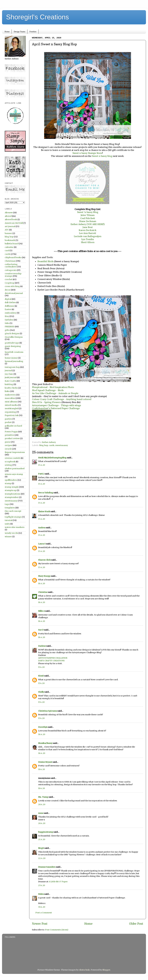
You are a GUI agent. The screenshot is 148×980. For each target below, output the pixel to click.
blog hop (44, 445)
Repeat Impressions (15, 452)
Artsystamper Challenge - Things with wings (57, 405)
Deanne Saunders (47, 867)
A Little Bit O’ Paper (58, 882)
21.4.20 (42, 839)
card (7, 251)
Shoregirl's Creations (38, 17)
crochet (9, 279)
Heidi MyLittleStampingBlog (52, 458)
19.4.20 (41, 769)
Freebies (33, 32)
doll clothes (10, 302)
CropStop (10, 283)
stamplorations (13, 494)
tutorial (8, 520)
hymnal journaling (14, 361)
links (7, 391)
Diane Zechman (88, 221)
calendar (9, 247)
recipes (8, 445)
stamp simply (12, 487)
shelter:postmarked (15, 469)
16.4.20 (42, 583)
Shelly (41, 692)
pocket (8, 422)
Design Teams (19, 32)
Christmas (10, 261)
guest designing (13, 346)
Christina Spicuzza (48, 711)
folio (7, 323)
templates (10, 508)
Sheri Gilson (88, 242)
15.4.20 (42, 465)
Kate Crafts (10, 381)
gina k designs (12, 333)
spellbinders (11, 480)
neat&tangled (12, 408)
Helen (41, 894)
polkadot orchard (13, 426)
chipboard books (13, 257)
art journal (10, 226)
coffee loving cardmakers (11, 266)
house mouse (11, 358)
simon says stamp (14, 474)
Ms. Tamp (43, 797)
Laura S (42, 544)
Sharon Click (44, 560)
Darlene (42, 646)
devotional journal (14, 293)
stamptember (12, 497)
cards (52, 445)
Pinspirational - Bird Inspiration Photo (53, 387)
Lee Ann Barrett (88, 233)
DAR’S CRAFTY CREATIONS (51, 661)
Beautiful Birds (46, 261)
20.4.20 (42, 804)
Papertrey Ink (12, 415)
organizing (10, 412)
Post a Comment (44, 913)
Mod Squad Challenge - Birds (48, 390)
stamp (8, 483)
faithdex (9, 320)
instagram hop (12, 367)
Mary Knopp (44, 576)
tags (7, 504)
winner (8, 537)
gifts (7, 330)
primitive (9, 435)
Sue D (41, 630)
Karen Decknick (88, 230)
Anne (41, 813)
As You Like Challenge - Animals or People (55, 393)
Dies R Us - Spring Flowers (47, 402)
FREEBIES (10, 327)
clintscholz (84, 970)
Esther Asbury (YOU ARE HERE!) (88, 224)
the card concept (13, 511)
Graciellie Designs (14, 337)
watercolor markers (15, 527)
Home (7, 32)
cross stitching (12, 286)
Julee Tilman (88, 215)
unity (7, 524)
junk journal (11, 377)
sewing (8, 465)
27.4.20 (42, 885)
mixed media (11, 405)
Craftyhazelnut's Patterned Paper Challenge (56, 408)
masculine (10, 398)
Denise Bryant (45, 762)
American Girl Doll (14, 223)
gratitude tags (12, 343)
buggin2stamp (46, 832)
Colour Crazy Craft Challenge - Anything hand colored (62, 399)
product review (12, 438)
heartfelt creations (14, 352)
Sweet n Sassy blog (102, 156)
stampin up (11, 490)
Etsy (7, 316)
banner (8, 233)
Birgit (41, 848)
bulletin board (12, 244)
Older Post (136, 924)
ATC (7, 230)
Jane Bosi (88, 227)
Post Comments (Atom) (57, 930)
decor (8, 290)
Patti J (41, 474)
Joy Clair (9, 374)
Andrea (42, 528)
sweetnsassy (62, 445)
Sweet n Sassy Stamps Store (87, 153)
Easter (8, 309)
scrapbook (10, 462)
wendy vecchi (11, 533)
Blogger (106, 970)
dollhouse (10, 306)
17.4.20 (41, 667)
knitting (9, 384)
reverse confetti (13, 458)
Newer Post (40, 924)
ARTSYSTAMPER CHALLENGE (53, 658)
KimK (41, 676)
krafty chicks (11, 388)
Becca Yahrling (46, 493)
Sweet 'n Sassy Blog (88, 212)
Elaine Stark (44, 511)
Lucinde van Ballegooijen (88, 236)
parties (8, 419)
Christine (43, 592)
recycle (8, 449)
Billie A (41, 611)
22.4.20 (42, 858)
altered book (11, 219)
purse (8, 442)
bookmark (10, 240)
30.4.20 (42, 907)
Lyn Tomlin (88, 239)
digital (8, 299)
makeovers (10, 395)
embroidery (11, 313)
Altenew (9, 213)
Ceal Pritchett (88, 218)
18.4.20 (42, 734)
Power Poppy (11, 432)
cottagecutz (11, 270)
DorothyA (43, 727)
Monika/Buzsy (45, 743)
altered (8, 216)
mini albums (11, 402)
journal (8, 370)
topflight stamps (13, 517)
